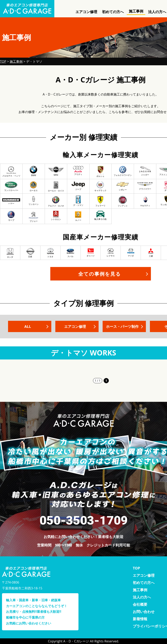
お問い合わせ (144, 612)
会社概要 (140, 604)
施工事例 (136, 11)
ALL (28, 326)
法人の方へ (142, 597)
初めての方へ (113, 12)
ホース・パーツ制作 (122, 326)
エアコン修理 (86, 12)
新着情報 (140, 619)
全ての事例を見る (100, 274)
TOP (136, 568)
